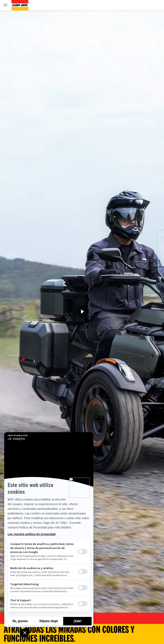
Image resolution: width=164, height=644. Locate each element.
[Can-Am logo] (20, 5)
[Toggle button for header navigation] (6, 5)
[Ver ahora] (82, 312)
